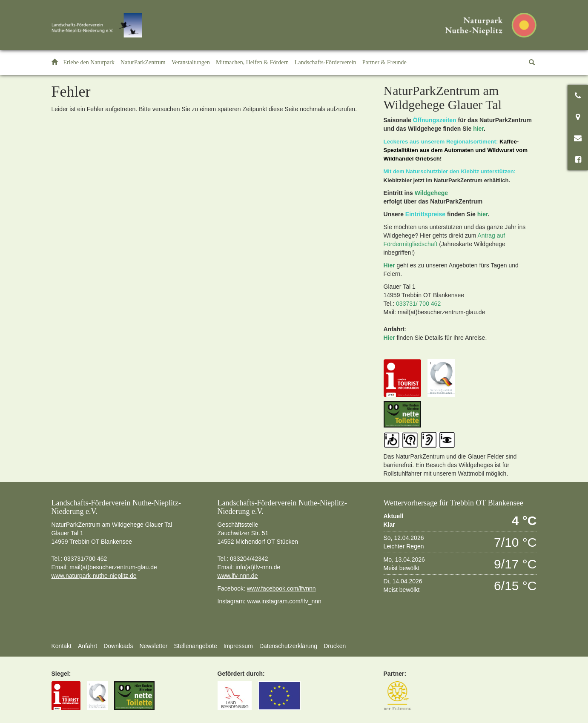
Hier (389, 265)
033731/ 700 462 (418, 304)
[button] (89, 63)
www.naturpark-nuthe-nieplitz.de (94, 576)
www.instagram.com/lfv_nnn (284, 601)
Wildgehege (431, 193)
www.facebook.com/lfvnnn (281, 588)
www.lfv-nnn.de (238, 576)
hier (478, 129)
